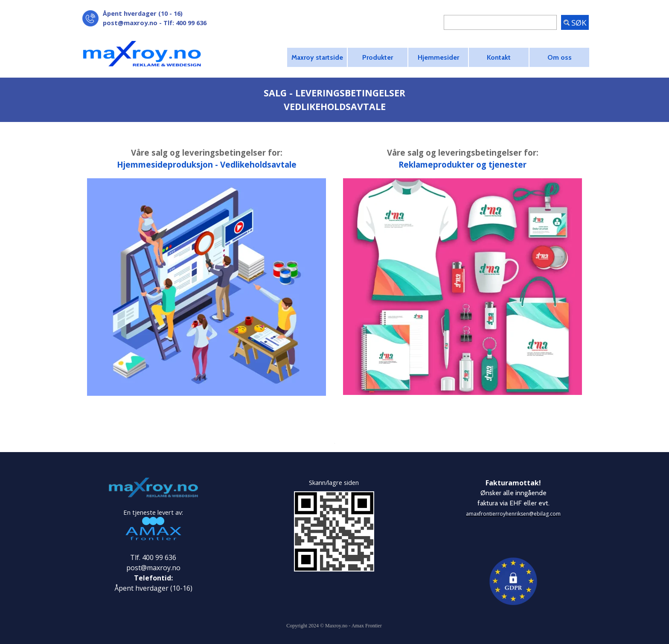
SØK (579, 22)
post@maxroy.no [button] (130, 23)
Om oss (560, 57)
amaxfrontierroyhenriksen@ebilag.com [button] (513, 514)
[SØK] (500, 22)
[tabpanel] (172, 18)
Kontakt (499, 57)
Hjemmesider (438, 57)
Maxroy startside (317, 57)
